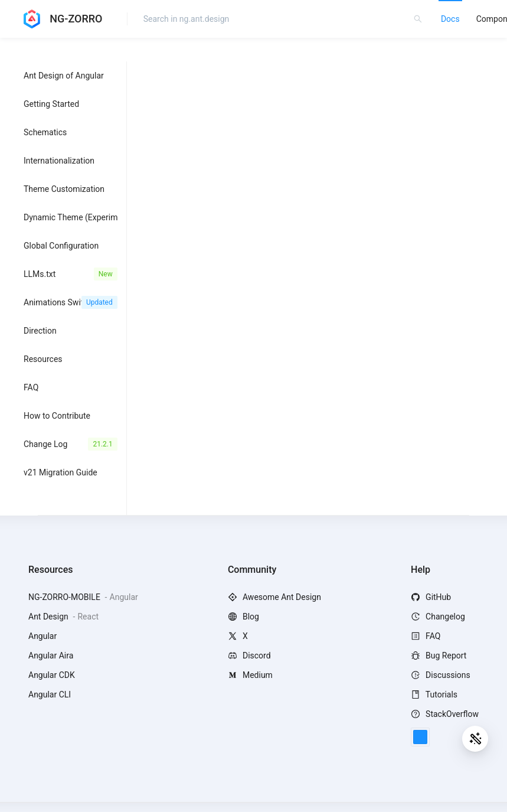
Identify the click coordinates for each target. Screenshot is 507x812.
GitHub (431, 597)
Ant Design (49, 617)
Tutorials (434, 694)
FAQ (426, 636)
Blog (243, 617)
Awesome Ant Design (274, 597)
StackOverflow (445, 714)
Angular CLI (50, 694)
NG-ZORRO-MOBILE (65, 597)
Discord (249, 656)
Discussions (441, 675)
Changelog (438, 617)
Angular (42, 636)
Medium (250, 675)
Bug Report (439, 656)
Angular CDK (52, 675)
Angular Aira (51, 656)
